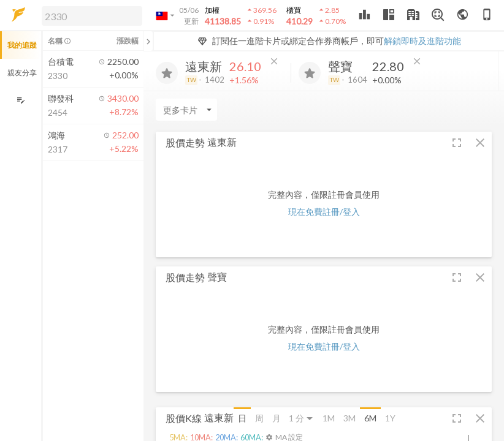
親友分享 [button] (22, 73)
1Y (390, 418)
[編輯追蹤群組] (21, 100)
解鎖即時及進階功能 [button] (422, 41)
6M (370, 418)
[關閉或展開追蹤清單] (148, 41)
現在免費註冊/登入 (324, 212)
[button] (90, 15)
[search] (92, 16)
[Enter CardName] (186, 110)
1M (329, 418)
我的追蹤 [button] (22, 45)
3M (349, 418)
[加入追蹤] (167, 73)
